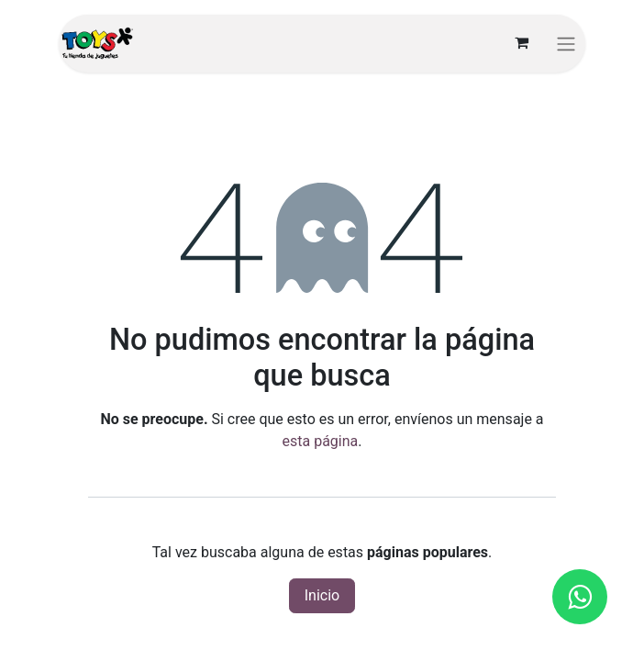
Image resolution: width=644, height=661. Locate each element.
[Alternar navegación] (566, 44)
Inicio (322, 595)
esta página (321, 441)
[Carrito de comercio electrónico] (521, 43)
